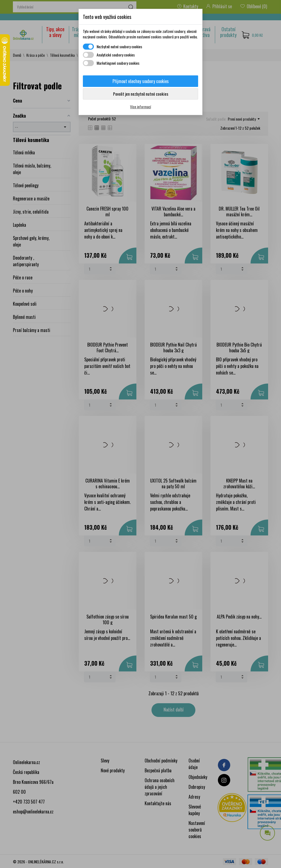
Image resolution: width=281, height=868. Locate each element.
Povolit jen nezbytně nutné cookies (141, 94)
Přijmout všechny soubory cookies (141, 81)
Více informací (140, 107)
